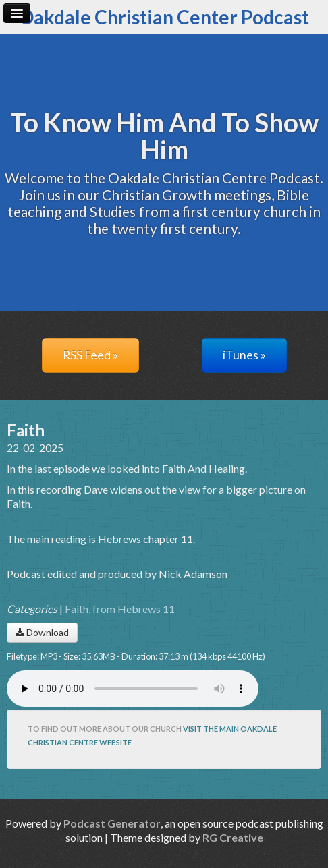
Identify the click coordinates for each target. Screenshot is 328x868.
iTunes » (244, 355)
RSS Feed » (90, 355)
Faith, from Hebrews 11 (120, 609)
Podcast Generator (112, 823)
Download (42, 632)
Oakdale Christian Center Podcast (164, 17)
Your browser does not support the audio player (133, 689)
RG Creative (233, 837)
